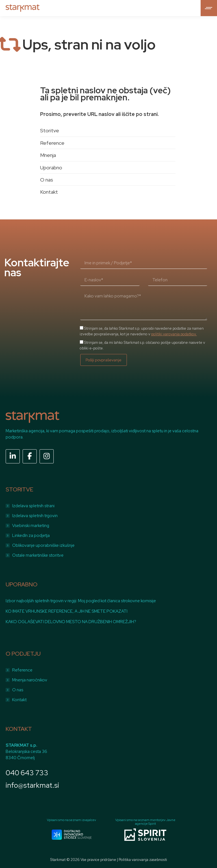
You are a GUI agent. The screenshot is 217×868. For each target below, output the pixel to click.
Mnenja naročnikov (30, 680)
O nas (47, 180)
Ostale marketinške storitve (38, 555)
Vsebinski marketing (31, 526)
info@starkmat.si (32, 785)
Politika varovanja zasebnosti (143, 860)
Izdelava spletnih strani (33, 506)
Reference (52, 143)
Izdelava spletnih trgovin (35, 516)
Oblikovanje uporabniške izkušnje (43, 545)
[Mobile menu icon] (209, 8)
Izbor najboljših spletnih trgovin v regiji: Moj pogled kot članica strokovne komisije (81, 601)
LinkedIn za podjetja (31, 536)
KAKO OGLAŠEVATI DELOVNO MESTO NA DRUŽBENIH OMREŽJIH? (71, 622)
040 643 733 (27, 773)
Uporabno (51, 168)
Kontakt (49, 192)
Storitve (50, 130)
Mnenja (48, 155)
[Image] (72, 835)
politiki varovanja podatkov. (174, 334)
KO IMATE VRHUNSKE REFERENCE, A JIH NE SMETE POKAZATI (67, 611)
